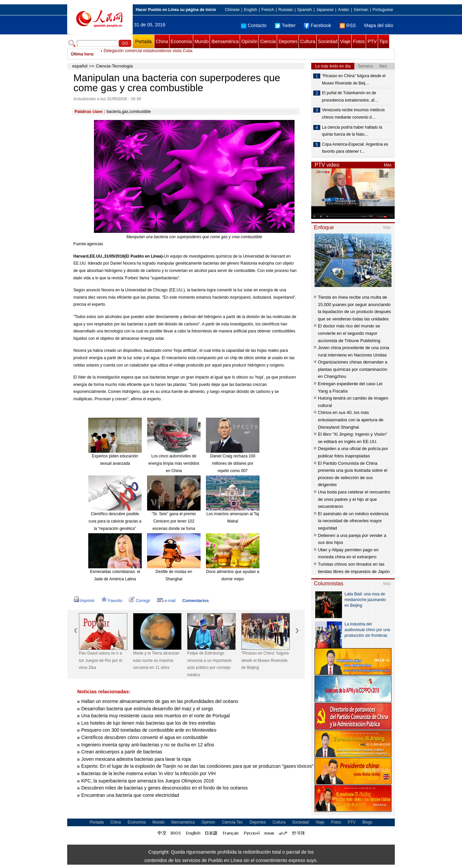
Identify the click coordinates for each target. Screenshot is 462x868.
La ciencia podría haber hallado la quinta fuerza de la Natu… (352, 131)
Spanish (304, 10)
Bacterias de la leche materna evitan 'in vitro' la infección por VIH (148, 773)
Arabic (344, 10)
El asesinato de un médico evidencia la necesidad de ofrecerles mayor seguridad (353, 521)
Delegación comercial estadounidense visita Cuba (148, 54)
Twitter (285, 25)
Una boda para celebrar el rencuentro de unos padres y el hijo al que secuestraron (354, 499)
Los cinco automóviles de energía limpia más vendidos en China (174, 463)
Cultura (308, 41)
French (268, 10)
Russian (286, 10)
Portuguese (383, 10)
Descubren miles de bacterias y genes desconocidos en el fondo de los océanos (164, 788)
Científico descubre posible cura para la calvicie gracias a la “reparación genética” (115, 521)
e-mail (166, 601)
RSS (348, 25)
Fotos (359, 41)
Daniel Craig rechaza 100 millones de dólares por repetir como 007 (233, 463)
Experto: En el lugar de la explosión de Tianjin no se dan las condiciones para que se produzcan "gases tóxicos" (198, 766)
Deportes (288, 41)
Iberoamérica (225, 41)
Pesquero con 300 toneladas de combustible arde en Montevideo (149, 730)
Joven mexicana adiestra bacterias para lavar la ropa (136, 759)
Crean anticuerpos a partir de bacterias (122, 752)
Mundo (202, 41)
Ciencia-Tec (233, 822)
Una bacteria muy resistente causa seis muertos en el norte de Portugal (155, 716)
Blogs (367, 822)
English (251, 10)
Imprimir (84, 601)
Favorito (112, 601)
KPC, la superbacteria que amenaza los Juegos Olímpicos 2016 (148, 781)
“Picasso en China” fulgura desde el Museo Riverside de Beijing (265, 660)
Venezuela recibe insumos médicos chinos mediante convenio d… (353, 114)
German (361, 10)
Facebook (317, 25)
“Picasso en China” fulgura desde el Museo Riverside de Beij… (354, 80)
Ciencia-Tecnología (114, 66)
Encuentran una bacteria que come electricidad (130, 795)
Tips (384, 41)
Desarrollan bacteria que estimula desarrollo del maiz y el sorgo (147, 709)
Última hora (82, 54)
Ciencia (268, 41)
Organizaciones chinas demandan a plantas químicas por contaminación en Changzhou (353, 369)
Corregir (140, 601)
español (80, 66)
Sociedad (328, 41)
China (162, 41)
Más (388, 165)
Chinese (232, 10)
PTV (372, 41)
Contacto (254, 25)
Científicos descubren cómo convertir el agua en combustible (144, 737)
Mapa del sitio (379, 25)
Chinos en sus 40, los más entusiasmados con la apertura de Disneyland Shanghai (351, 420)
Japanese (325, 10)
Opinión (249, 41)
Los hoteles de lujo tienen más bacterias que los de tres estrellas (148, 723)
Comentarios (195, 601)
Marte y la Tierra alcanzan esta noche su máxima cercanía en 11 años (156, 660)
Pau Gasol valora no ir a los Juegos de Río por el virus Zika (100, 660)
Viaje (345, 41)
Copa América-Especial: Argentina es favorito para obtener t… (355, 148)
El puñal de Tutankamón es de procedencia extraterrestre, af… (350, 97)
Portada (143, 41)
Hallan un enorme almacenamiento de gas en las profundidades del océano (160, 701)
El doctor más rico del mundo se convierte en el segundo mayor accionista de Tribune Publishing (349, 333)
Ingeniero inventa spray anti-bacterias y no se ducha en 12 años (148, 745)
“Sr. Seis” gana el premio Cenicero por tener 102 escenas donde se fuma (174, 521)
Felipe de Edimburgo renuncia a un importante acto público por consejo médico (209, 664)
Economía (181, 41)
